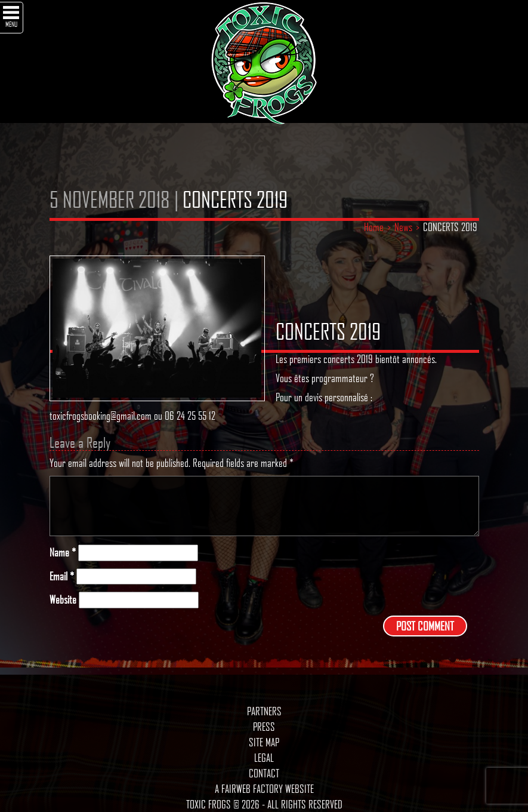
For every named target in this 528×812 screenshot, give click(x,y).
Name (63, 553)
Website (63, 600)
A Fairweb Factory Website (264, 789)
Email (62, 576)
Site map (264, 742)
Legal (264, 758)
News (403, 227)
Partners (264, 711)
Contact (264, 773)
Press (264, 727)
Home (374, 227)
